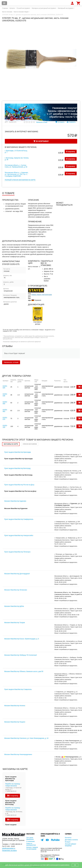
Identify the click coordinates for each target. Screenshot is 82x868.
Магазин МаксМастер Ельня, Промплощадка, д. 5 (22, 639)
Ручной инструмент (23, 8)
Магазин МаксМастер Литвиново (16, 590)
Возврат (68, 842)
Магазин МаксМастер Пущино (15, 722)
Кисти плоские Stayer (21, 12)
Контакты (68, 838)
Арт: (6, 122)
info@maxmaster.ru (9, 848)
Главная (5, 8)
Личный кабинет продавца (71, 845)
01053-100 (5, 426)
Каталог (12, 8)
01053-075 (5, 419)
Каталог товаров (4, 3)
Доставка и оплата (71, 840)
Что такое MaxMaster (30, 838)
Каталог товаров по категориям (32, 848)
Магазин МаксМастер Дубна (14, 606)
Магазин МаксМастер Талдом (15, 623)
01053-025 (5, 387)
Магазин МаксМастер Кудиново (15, 501)
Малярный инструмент (66, 8)
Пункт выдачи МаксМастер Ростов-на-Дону (19, 485)
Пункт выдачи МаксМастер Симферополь (19, 519)
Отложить (60, 122)
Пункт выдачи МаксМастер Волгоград (17, 468)
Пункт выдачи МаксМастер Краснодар (18, 452)
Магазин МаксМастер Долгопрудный (17, 574)
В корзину (71, 152)
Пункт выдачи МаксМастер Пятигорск (17, 552)
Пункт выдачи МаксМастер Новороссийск (19, 535)
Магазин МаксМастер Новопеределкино (18, 754)
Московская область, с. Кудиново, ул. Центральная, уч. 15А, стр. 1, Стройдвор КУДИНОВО (17, 174)
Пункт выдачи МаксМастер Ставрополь (18, 689)
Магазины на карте (11, 444)
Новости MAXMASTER (31, 844)
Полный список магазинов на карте (20, 180)
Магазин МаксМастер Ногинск (15, 706)
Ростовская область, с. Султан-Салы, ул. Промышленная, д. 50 (16, 166)
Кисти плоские (7, 12)
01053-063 (5, 411)
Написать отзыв (42, 122)
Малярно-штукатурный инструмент (44, 8)
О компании (30, 841)
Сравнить (71, 122)
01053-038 (5, 395)
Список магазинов (30, 444)
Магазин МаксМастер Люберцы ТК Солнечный (20, 655)
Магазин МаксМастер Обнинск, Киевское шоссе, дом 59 (24, 671)
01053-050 (5, 403)
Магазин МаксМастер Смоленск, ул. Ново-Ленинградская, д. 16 (26, 738)
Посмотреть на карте (9, 851)
